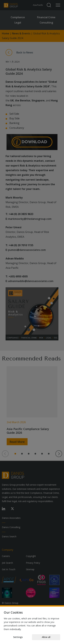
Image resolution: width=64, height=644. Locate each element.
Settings (18, 637)
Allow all (46, 637)
